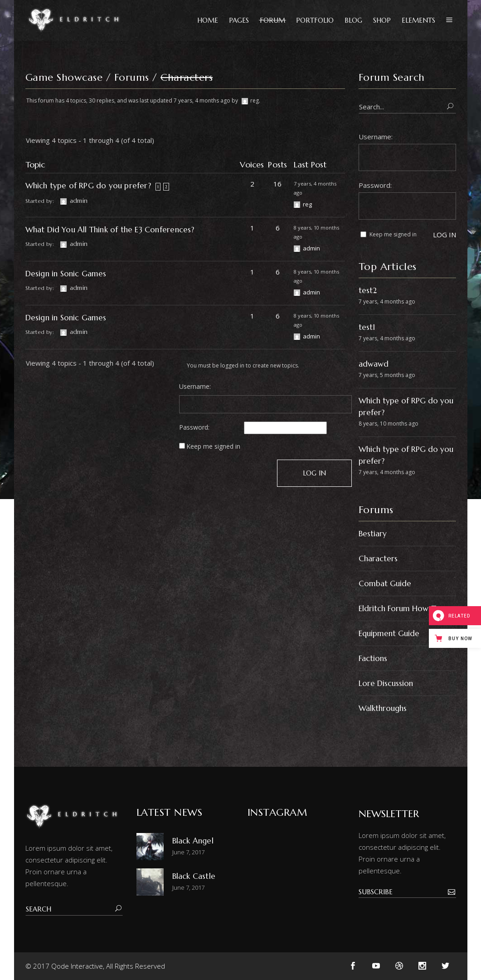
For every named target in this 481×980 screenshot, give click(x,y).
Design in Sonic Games (66, 274)
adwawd (374, 364)
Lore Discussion (386, 683)
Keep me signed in (213, 446)
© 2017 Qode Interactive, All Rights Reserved (95, 966)
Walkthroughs (383, 708)
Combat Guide (385, 583)
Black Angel (193, 841)
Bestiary (373, 534)
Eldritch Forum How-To (399, 608)
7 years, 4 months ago (202, 100)
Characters (378, 559)
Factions (373, 658)
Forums (132, 77)
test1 (367, 327)
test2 (368, 290)
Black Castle (194, 876)
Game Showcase (64, 77)
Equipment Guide (389, 633)
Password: (194, 427)
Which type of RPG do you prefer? (88, 186)
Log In (314, 473)
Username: (195, 387)
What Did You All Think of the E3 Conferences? (110, 230)
